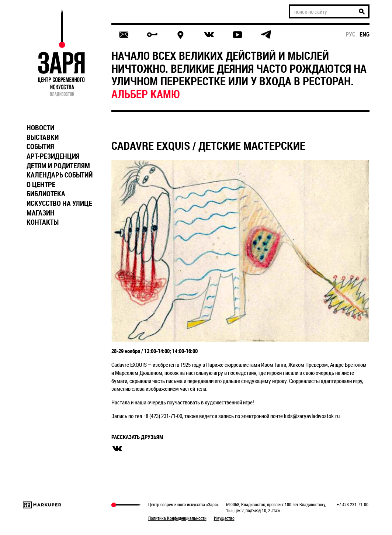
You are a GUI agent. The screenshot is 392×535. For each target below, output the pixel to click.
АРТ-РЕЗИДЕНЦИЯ (53, 156)
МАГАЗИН (41, 213)
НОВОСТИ (40, 128)
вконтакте (117, 449)
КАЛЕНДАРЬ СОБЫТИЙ (60, 175)
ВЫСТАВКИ (43, 137)
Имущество (224, 518)
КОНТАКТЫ (43, 222)
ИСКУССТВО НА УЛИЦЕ (59, 203)
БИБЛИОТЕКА (46, 194)
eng (365, 34)
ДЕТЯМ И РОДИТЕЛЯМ (58, 166)
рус (351, 34)
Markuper (42, 505)
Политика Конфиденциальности (177, 518)
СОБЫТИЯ (40, 146)
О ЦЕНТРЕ (41, 184)
